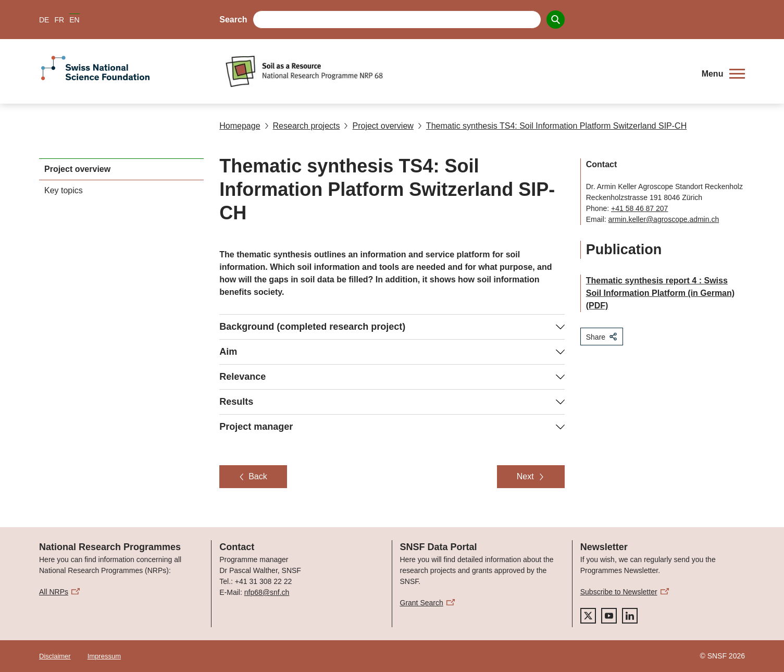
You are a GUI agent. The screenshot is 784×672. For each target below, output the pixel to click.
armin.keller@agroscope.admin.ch (664, 219)
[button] (723, 74)
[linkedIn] (630, 616)
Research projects (302, 126)
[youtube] (609, 616)
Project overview (378, 126)
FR (59, 20)
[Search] (556, 20)
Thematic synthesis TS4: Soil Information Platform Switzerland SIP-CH (552, 126)
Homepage (240, 126)
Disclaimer (55, 656)
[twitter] (588, 616)
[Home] (457, 71)
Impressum (104, 656)
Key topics (64, 190)
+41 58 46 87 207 (639, 208)
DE (44, 20)
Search (233, 20)
